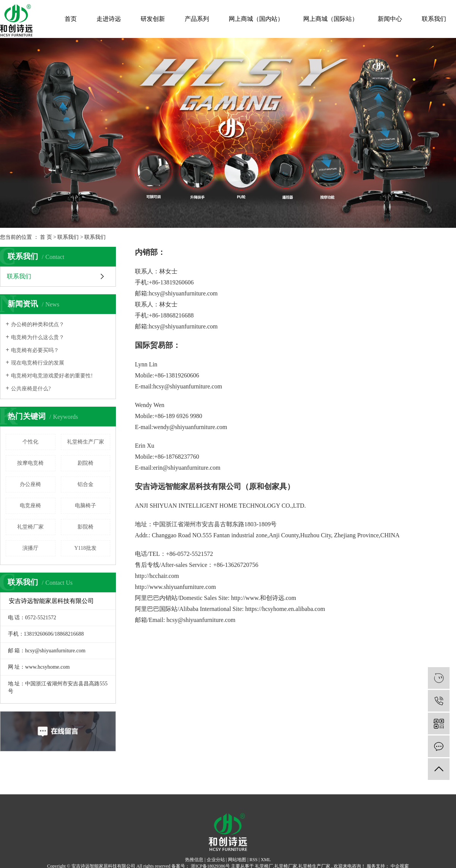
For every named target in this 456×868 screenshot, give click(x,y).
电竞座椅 (30, 506)
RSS (253, 860)
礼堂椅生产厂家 (85, 442)
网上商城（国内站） (256, 19)
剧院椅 (85, 463)
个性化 (30, 442)
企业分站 (216, 860)
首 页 (46, 237)
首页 (71, 19)
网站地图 (237, 860)
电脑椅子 (85, 506)
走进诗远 (109, 19)
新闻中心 (390, 19)
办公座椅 (30, 484)
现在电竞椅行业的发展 (38, 363)
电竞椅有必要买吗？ (35, 350)
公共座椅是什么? (31, 389)
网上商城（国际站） (331, 19)
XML (266, 860)
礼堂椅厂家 (30, 527)
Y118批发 (85, 548)
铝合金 (85, 484)
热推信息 (194, 860)
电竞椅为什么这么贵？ (38, 337)
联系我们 (434, 19)
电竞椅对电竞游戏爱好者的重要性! (52, 376)
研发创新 (153, 19)
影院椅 (85, 527)
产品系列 (197, 19)
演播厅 (30, 548)
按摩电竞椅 (30, 463)
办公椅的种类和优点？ (38, 324)
